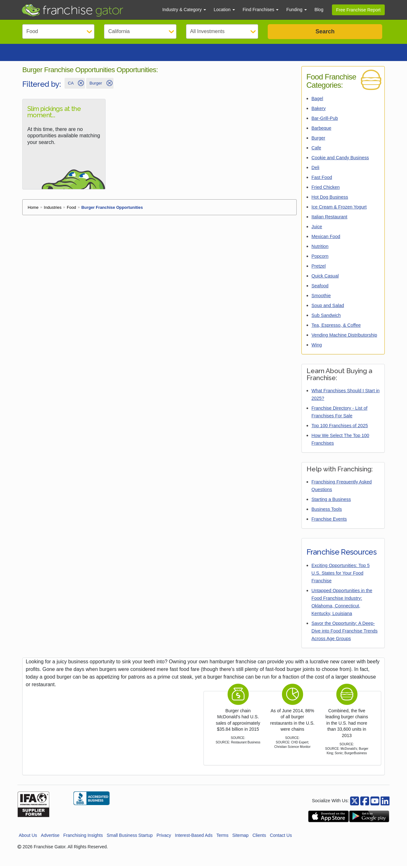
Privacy (164, 837)
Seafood (320, 288)
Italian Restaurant (330, 219)
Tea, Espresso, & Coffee (336, 327)
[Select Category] (58, 31)
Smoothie (321, 297)
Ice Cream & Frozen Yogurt (339, 209)
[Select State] (140, 31)
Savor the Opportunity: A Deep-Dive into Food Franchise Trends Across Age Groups (345, 633)
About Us (28, 837)
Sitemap (241, 837)
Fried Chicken (326, 189)
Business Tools (327, 511)
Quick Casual (325, 278)
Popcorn (320, 258)
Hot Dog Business (330, 199)
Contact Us (281, 837)
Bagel (317, 100)
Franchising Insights (83, 837)
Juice (317, 229)
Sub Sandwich (326, 317)
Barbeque (321, 130)
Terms (222, 837)
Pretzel (319, 268)
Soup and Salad (328, 307)
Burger (318, 140)
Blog (319, 10)
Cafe (316, 150)
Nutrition (320, 248)
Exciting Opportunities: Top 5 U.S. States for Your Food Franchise (341, 575)
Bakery (319, 110)
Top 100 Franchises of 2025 (340, 427)
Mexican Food (326, 238)
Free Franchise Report (358, 10)
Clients (259, 837)
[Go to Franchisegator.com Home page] (88, 10)
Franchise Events (329, 521)
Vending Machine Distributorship (344, 337)
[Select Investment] (222, 31)
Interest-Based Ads (194, 837)
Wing (317, 347)
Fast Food (322, 179)
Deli (316, 169)
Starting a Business (331, 501)
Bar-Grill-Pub (325, 120)
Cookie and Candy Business (340, 160)
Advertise (50, 837)
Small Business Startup (130, 837)
